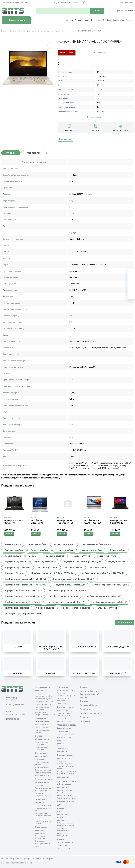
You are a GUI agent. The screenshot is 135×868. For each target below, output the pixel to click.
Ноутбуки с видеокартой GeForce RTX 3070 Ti (26, 585)
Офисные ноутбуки (45, 608)
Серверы (129, 20)
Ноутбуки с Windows (14, 573)
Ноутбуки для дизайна (15, 562)
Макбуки (33, 556)
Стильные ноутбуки (107, 608)
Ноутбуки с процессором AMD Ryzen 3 (111, 585)
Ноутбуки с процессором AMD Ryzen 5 (23, 591)
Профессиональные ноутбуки (76, 608)
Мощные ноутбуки (81, 556)
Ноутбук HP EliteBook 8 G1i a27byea (38, 523)
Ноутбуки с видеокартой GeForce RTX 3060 (25, 579)
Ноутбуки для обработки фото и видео (82, 562)
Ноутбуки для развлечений (18, 567)
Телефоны (107, 20)
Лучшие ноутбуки (13, 556)
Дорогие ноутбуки (39, 550)
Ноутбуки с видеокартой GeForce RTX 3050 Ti (102, 573)
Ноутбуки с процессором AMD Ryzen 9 (23, 596)
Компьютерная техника (84, 673)
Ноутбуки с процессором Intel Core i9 (109, 602)
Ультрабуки (10, 614)
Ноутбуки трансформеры (17, 608)
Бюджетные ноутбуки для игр (96, 544)
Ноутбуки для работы (119, 562)
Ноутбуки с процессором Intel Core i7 (66, 602)
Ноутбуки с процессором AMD (70, 585)
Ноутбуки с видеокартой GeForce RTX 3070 (74, 579)
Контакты (129, 3)
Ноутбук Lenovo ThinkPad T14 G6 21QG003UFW (65, 523)
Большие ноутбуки (37, 544)
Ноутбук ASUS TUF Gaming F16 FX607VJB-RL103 (14, 523)
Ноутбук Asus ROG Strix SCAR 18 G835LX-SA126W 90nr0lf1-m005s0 (119, 524)
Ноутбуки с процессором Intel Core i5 (22, 602)
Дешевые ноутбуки (14, 550)
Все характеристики (96, 117)
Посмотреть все (124, 622)
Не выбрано (11, 700)
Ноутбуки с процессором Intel (63, 596)
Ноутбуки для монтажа (45, 562)
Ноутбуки (70, 20)
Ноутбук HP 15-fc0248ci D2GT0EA (93, 522)
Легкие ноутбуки (117, 550)
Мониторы (18, 673)
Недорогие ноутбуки (107, 556)
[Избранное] (131, 280)
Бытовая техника (82, 20)
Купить (9, 533)
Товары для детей (117, 673)
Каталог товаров (15, 20)
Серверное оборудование (84, 647)
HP (98, 85)
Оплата (120, 3)
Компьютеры (119, 20)
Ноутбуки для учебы (48, 567)
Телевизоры (96, 20)
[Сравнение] (131, 288)
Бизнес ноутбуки (13, 544)
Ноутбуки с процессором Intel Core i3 (103, 596)
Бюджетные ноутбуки (64, 544)
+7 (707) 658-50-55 (61, 3)
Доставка (129, 11)
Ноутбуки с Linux (98, 567)
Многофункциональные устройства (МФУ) (51, 648)
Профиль (120, 11)
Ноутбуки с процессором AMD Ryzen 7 (67, 591)
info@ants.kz (75, 3)
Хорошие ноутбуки (32, 614)
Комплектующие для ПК (117, 647)
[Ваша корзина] (131, 273)
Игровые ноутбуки (65, 550)
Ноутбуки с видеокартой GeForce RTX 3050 (52, 573)
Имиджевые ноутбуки (91, 550)
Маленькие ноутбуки (54, 556)
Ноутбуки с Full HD (74, 567)
